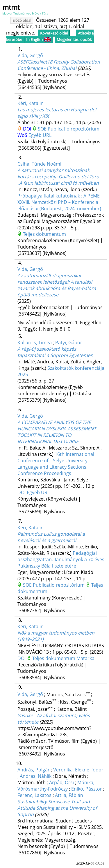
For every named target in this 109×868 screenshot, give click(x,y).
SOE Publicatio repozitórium (69, 129)
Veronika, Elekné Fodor (78, 770)
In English (39, 39)
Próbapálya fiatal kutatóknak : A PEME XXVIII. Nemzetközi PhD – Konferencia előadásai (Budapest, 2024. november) (59, 202)
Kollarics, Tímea (35, 343)
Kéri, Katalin (31, 103)
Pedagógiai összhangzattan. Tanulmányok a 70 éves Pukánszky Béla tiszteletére (61, 559)
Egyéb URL (40, 135)
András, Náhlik (36, 776)
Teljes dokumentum (44, 234)
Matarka (85, 658)
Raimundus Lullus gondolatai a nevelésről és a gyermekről (51, 537)
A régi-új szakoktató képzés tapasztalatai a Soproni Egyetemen (55, 352)
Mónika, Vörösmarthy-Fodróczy (56, 786)
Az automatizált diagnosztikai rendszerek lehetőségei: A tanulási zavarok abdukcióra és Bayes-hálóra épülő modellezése (57, 285)
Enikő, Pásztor (87, 789)
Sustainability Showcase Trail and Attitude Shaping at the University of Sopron (57, 808)
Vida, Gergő (30, 55)
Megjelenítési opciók (74, 39)
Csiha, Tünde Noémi (39, 164)
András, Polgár (34, 770)
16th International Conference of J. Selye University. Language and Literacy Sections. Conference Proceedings (56, 464)
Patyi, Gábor (69, 343)
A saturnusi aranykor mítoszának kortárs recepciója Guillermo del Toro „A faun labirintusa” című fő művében (58, 177)
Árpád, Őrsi (61, 782)
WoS (23, 135)
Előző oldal (22, 20)
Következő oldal (54, 33)
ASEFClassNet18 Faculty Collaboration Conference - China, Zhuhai (59, 65)
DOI (28, 129)
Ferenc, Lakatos (34, 795)
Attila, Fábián (69, 795)
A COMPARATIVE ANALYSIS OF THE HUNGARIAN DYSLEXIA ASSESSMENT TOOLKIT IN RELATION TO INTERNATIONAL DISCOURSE (57, 432)
